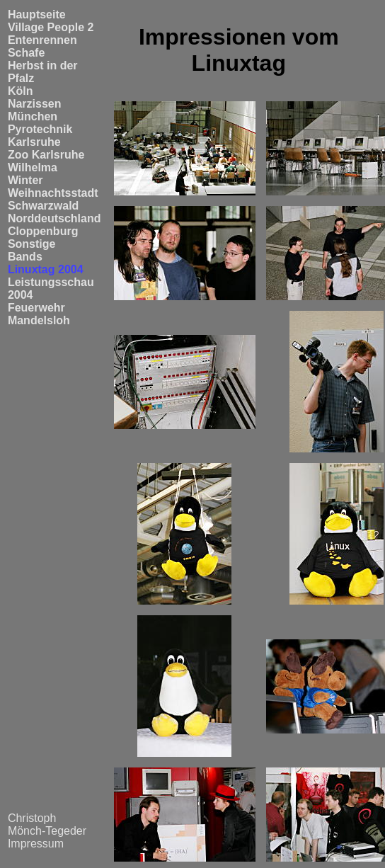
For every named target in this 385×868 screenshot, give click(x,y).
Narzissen (35, 104)
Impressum (36, 844)
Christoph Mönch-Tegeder (47, 824)
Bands (25, 257)
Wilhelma (33, 167)
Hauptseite (37, 15)
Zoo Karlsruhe (46, 155)
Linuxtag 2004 (46, 269)
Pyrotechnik (40, 129)
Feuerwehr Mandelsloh (39, 314)
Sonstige (32, 244)
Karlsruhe (34, 142)
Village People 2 (51, 27)
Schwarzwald (43, 206)
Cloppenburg (43, 231)
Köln (21, 91)
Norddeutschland (54, 218)
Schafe (26, 53)
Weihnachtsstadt (53, 193)
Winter (25, 180)
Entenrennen (42, 40)
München (33, 116)
